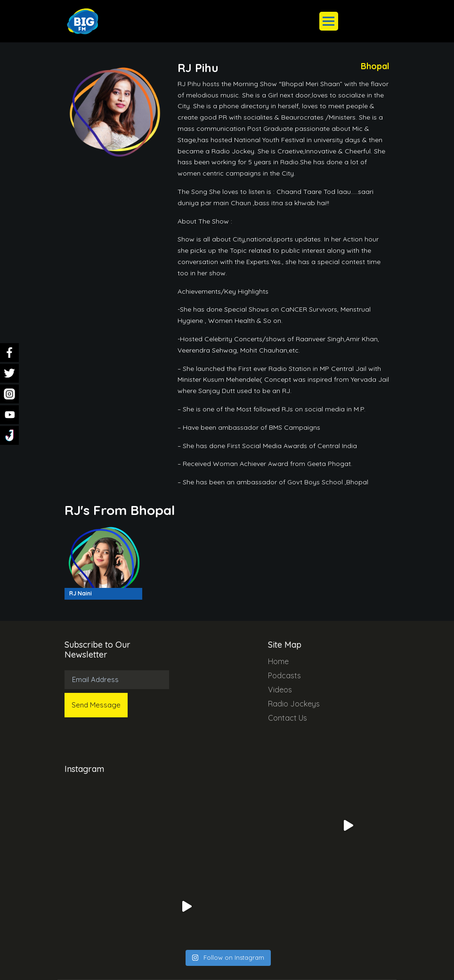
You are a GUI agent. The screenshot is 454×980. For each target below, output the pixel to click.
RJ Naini (81, 593)
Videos (280, 690)
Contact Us (288, 718)
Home (278, 661)
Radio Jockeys (294, 704)
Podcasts (284, 675)
